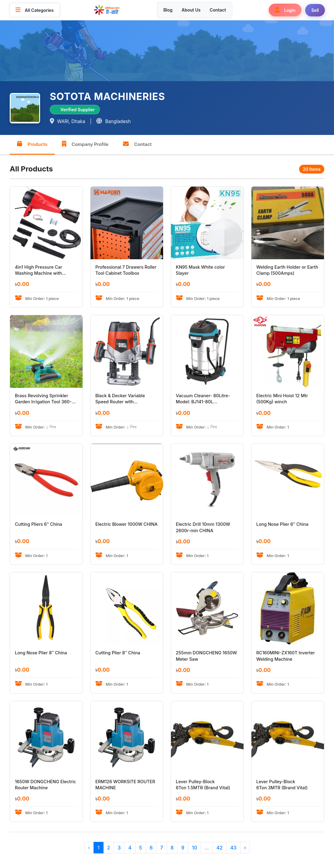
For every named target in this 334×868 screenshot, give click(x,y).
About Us (191, 10)
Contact (218, 10)
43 (233, 848)
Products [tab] (32, 144)
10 (194, 848)
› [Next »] (245, 848)
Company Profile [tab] (86, 144)
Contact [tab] (138, 144)
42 (220, 848)
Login (285, 10)
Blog (168, 10)
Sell (315, 10)
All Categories (35, 10)
